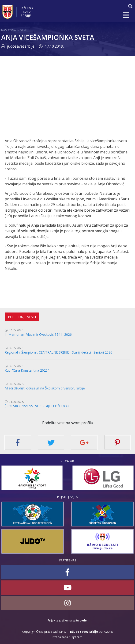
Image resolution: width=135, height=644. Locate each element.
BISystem (76, 637)
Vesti (24, 30)
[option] (71, 478)
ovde (83, 620)
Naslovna (9, 30)
